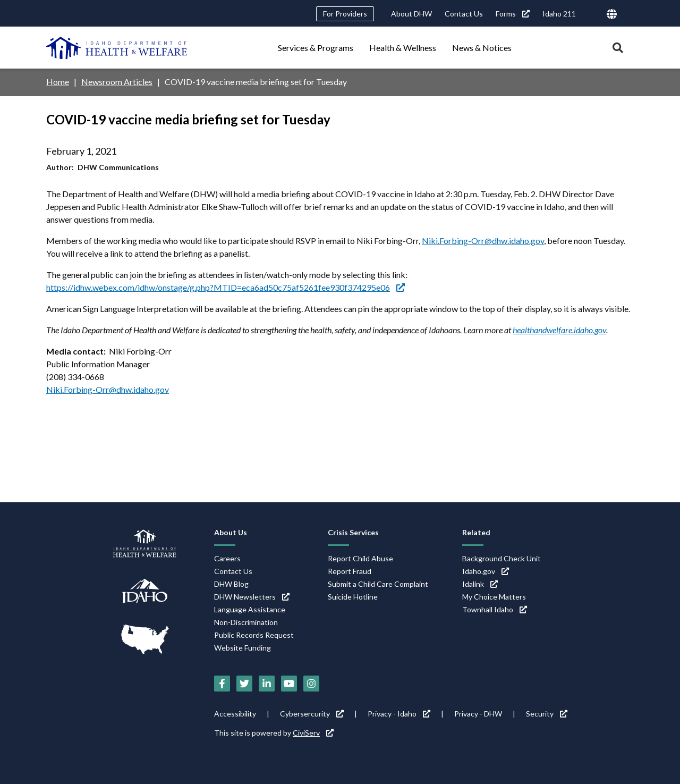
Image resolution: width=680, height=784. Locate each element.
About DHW (411, 14)
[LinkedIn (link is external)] (267, 684)
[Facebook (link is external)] (222, 684)
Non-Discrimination (246, 622)
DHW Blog (231, 584)
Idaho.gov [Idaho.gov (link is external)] (486, 571)
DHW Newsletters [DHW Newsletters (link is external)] (252, 597)
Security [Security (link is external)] (547, 714)
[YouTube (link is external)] (289, 684)
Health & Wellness (403, 48)
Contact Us (464, 14)
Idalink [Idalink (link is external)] (480, 584)
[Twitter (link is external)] (244, 684)
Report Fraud (350, 571)
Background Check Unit (501, 558)
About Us (231, 532)
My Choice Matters (494, 597)
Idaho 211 (559, 14)
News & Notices (482, 48)
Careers (227, 558)
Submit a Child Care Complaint (378, 584)
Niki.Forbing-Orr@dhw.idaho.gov (483, 241)
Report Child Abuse (360, 558)
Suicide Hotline (353, 597)
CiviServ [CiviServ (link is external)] (313, 733)
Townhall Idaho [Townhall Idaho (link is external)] (495, 609)
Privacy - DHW (478, 714)
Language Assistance (250, 609)
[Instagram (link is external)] (311, 684)
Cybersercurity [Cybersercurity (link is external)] (312, 714)
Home (58, 82)
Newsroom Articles (117, 82)
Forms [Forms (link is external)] (513, 14)
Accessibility (235, 714)
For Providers (345, 14)
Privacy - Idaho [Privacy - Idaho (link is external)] (399, 714)
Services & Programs (316, 48)
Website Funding (243, 648)
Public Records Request (254, 635)
